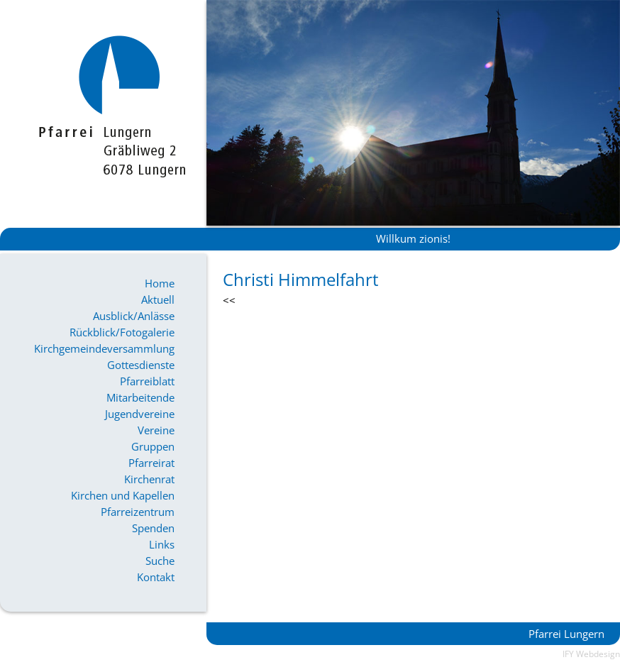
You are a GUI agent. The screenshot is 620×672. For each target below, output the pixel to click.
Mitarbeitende (140, 397)
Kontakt (156, 577)
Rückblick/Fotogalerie (122, 332)
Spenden (153, 528)
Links (162, 544)
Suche (160, 561)
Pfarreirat (151, 463)
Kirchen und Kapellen (123, 495)
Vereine (156, 430)
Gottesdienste (141, 365)
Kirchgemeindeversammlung (104, 348)
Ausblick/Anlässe (134, 316)
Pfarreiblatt (147, 381)
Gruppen (153, 446)
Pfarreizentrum (138, 512)
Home (160, 283)
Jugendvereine (140, 414)
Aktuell (158, 299)
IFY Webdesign (591, 654)
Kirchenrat (149, 479)
